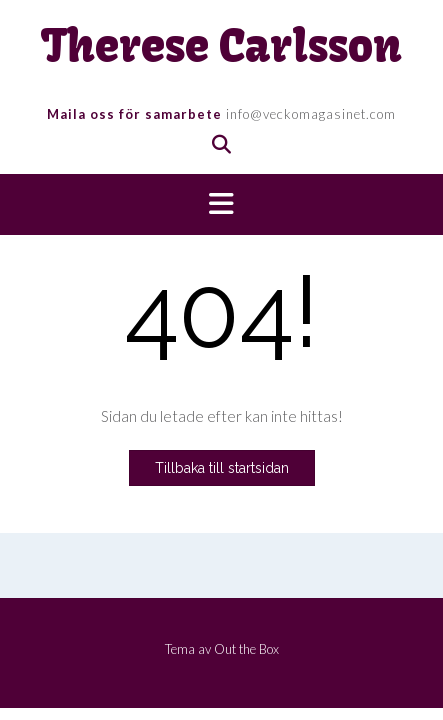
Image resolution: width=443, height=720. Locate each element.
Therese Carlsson (221, 46)
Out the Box (246, 649)
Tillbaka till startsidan (222, 468)
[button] (221, 205)
